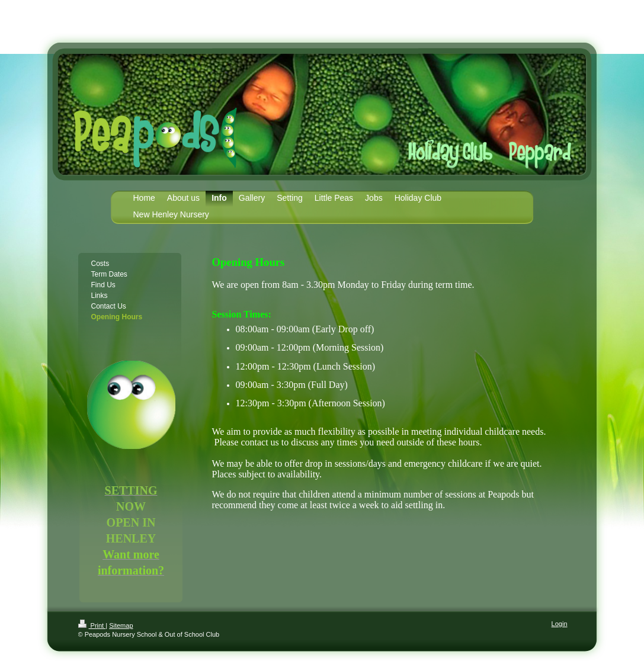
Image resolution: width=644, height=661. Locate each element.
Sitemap (121, 625)
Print (92, 625)
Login (560, 624)
